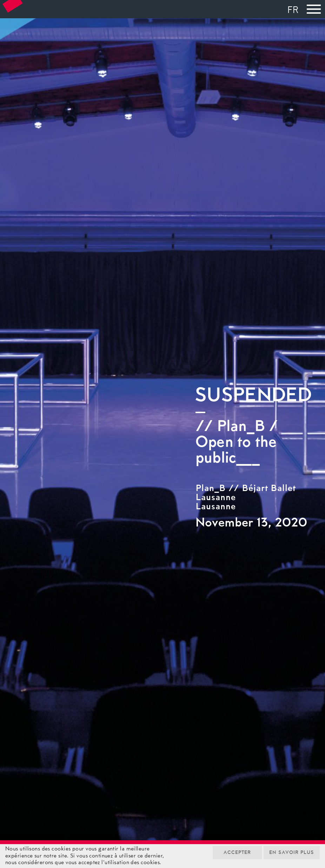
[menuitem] (295, 11)
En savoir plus (292, 853)
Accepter (237, 853)
